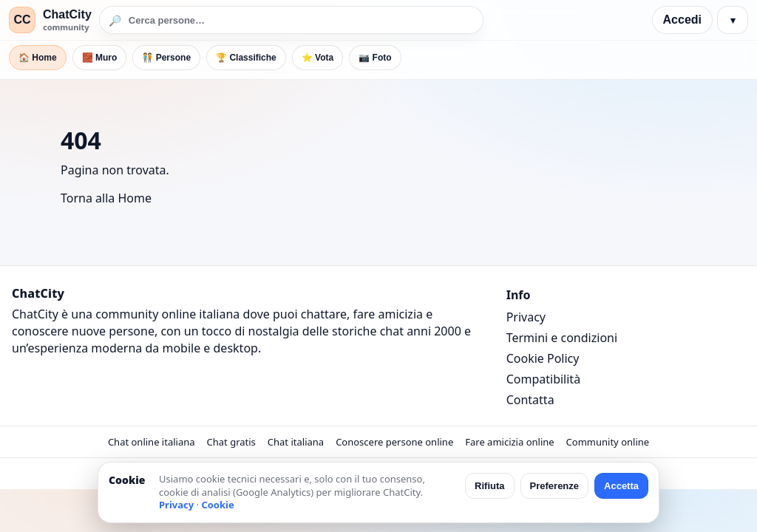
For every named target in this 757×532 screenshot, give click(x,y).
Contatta (530, 400)
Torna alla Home (106, 198)
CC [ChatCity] (22, 20)
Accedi (682, 20)
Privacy (526, 317)
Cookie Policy (543, 358)
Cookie (217, 505)
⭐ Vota (318, 58)
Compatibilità (543, 379)
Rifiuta (489, 486)
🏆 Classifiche (246, 58)
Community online (608, 442)
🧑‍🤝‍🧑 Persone (166, 58)
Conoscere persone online (394, 442)
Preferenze (554, 486)
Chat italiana (296, 442)
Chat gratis (231, 442)
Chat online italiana (152, 442)
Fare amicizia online (509, 442)
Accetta (621, 486)
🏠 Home (38, 58)
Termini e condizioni (562, 338)
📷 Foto (375, 58)
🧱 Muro (100, 58)
